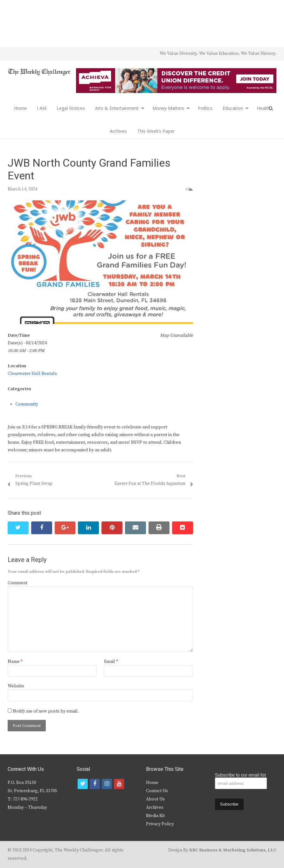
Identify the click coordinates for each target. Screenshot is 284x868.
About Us (155, 799)
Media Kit (155, 816)
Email (111, 662)
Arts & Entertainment (117, 108)
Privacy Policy (160, 824)
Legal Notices (71, 108)
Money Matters (168, 108)
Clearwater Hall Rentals (32, 374)
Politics (205, 108)
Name (15, 662)
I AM (42, 108)
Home (20, 108)
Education (233, 108)
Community (27, 404)
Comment (17, 583)
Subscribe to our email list (240, 775)
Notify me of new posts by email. (46, 711)
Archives (118, 131)
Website (16, 686)
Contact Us (157, 791)
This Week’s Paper (156, 131)
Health (263, 108)
